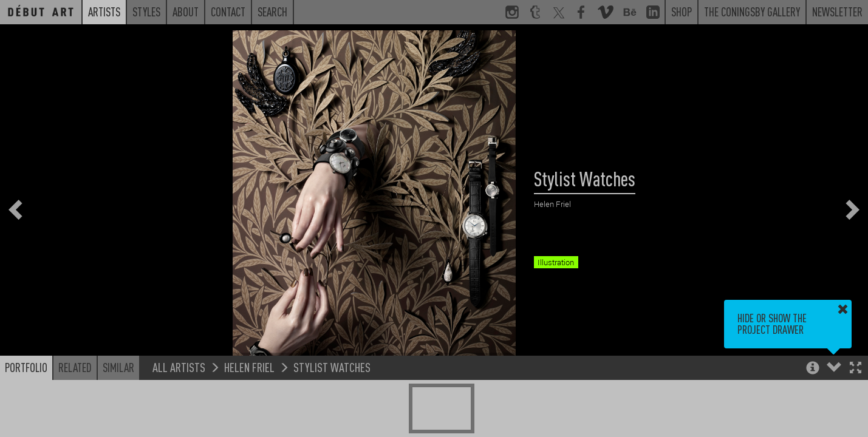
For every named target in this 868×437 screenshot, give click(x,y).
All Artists (179, 367)
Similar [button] (118, 367)
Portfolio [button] (26, 367)
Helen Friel (249, 367)
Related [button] (75, 367)
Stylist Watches (332, 367)
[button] (856, 369)
